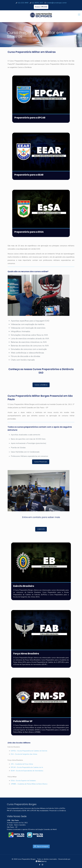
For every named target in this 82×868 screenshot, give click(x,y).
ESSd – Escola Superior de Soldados (23, 781)
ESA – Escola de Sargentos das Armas (24, 754)
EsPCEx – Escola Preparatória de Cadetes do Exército (29, 751)
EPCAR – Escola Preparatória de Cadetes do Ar (27, 767)
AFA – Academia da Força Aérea (22, 764)
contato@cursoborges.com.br (57, 3)
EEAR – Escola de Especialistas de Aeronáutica (27, 771)
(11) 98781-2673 (37, 3)
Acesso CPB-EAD (41, 7)
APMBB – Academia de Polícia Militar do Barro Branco (29, 784)
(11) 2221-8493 (23, 3)
